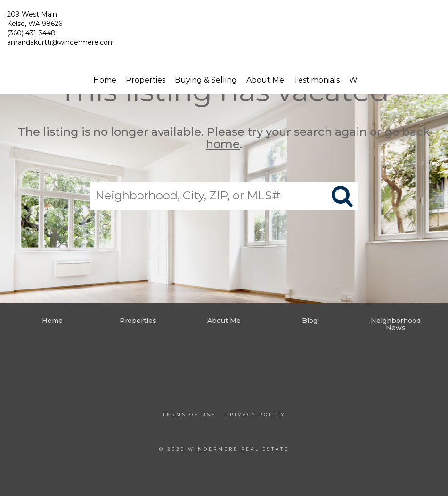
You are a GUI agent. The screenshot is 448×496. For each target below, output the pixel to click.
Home (105, 80)
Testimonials (317, 80)
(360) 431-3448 (31, 33)
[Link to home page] (224, 33)
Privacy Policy (255, 415)
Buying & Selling (206, 80)
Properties (146, 80)
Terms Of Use (189, 415)
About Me (265, 80)
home (223, 145)
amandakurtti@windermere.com (61, 42)
